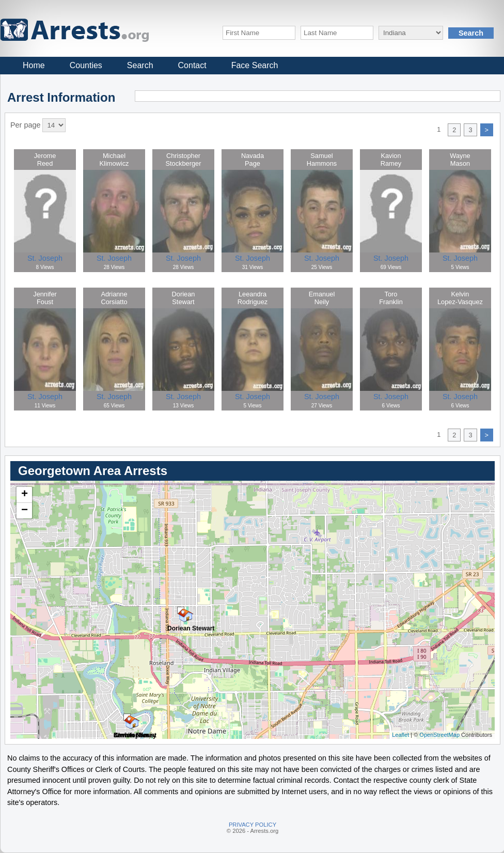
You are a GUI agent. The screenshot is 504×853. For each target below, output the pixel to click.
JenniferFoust (45, 298)
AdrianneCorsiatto (114, 298)
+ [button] (25, 495)
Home (34, 65)
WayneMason (460, 160)
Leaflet (400, 735)
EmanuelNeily (322, 298)
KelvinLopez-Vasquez (460, 298)
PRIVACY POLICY (253, 825)
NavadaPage (253, 160)
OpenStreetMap (439, 735)
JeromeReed (45, 160)
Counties (86, 65)
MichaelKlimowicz (114, 160)
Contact (192, 65)
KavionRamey (391, 160)
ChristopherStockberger (184, 160)
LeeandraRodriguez (253, 298)
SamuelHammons (322, 160)
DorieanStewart (184, 298)
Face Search (255, 65)
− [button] (25, 511)
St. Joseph (45, 258)
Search (140, 65)
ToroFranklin (391, 298)
